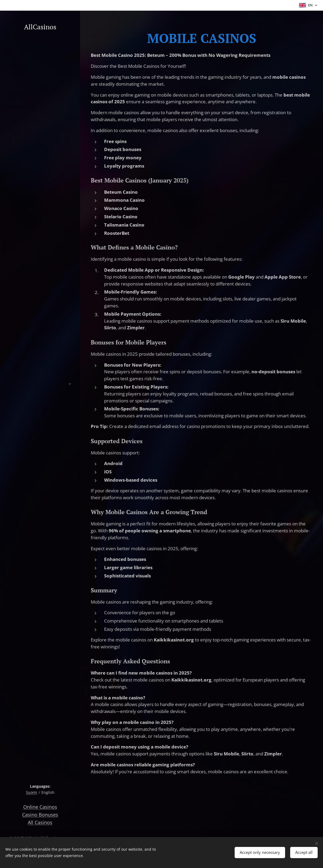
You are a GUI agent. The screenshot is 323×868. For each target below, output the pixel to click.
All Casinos (40, 822)
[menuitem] (40, 368)
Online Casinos (40, 807)
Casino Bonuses (40, 815)
